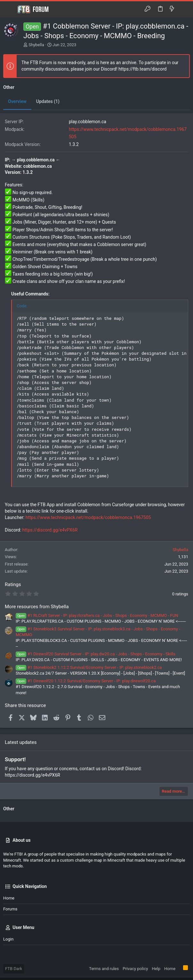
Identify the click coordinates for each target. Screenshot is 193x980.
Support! (15, 759)
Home (9, 898)
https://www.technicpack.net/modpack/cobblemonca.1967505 (88, 517)
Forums (10, 909)
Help (156, 969)
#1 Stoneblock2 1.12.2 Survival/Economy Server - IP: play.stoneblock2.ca (89, 667)
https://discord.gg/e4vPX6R (50, 530)
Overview (17, 101)
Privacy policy (135, 969)
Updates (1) (48, 101)
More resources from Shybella (37, 607)
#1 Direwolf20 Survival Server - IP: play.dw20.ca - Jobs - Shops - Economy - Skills (96, 654)
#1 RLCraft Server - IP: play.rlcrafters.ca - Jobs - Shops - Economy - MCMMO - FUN (97, 615)
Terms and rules (104, 969)
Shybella (36, 45)
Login (8, 939)
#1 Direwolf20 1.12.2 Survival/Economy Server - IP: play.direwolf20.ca (86, 681)
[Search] (184, 9)
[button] (10, 9)
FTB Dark (14, 969)
